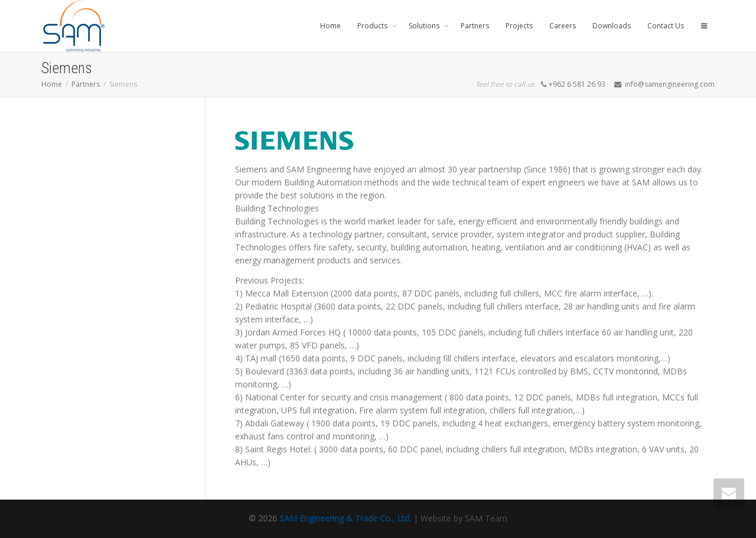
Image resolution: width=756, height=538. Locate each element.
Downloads (612, 26)
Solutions (425, 26)
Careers (563, 26)
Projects (519, 26)
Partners (475, 26)
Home (330, 26)
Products (373, 26)
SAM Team (486, 518)
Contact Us (666, 26)
